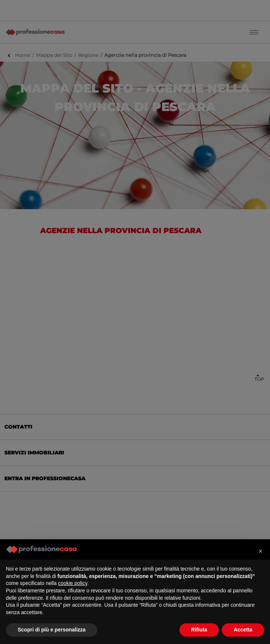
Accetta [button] (243, 630)
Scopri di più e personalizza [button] (52, 630)
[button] (260, 551)
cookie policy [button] (73, 583)
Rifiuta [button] (199, 630)
